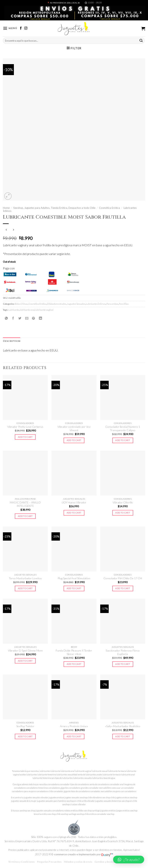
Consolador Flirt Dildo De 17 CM (123, 578)
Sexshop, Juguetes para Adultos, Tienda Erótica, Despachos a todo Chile (54, 208)
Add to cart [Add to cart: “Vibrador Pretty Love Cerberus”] (25, 437)
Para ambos (112, 304)
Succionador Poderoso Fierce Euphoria (123, 652)
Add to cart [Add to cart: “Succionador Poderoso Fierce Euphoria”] (123, 664)
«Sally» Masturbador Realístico (123, 726)
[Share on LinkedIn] (40, 318)
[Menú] (10, 28)
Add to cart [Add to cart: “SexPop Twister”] (25, 736)
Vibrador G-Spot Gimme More (25, 650)
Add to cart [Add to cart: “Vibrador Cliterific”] (123, 513)
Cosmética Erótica (109, 208)
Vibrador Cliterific (123, 502)
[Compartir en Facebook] (13, 318)
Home (6, 208)
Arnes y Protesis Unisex (74, 726)
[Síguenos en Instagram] (26, 28)
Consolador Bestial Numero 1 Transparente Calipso (123, 428)
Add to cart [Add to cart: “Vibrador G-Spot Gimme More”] (25, 661)
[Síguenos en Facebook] (21, 28)
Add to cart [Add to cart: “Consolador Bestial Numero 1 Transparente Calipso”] (123, 440)
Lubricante (14, 310)
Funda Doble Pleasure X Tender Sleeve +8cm (74, 652)
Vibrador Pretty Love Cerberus (25, 427)
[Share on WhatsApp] (6, 318)
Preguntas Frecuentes (49, 862)
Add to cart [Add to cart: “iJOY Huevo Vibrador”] (74, 513)
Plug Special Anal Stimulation (74, 578)
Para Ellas (124, 304)
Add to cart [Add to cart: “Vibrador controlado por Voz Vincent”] (74, 440)
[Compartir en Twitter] (20, 318)
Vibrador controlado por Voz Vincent (74, 428)
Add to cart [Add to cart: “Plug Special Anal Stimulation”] (74, 588)
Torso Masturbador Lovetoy (25, 578)
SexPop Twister (25, 726)
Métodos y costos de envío (78, 862)
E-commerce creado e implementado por (82, 854)
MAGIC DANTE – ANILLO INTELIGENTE (25, 504)
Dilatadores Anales (57, 304)
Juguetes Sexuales (76, 304)
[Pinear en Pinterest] (34, 318)
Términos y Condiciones (21, 862)
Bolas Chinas (21, 304)
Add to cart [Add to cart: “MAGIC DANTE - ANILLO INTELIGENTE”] (25, 516)
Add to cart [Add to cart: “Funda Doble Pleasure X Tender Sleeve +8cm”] (74, 664)
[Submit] (141, 41)
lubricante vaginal (44, 310)
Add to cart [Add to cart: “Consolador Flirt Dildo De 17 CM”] (123, 588)
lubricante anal (27, 310)
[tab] (12, 341)
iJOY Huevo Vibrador (74, 502)
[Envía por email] (27, 318)
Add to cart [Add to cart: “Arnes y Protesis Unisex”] (74, 736)
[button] (129, 860)
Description (12, 341)
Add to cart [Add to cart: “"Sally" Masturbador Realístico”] (123, 736)
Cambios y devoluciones (108, 862)
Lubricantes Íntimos (96, 304)
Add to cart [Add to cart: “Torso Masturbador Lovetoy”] (25, 588)
